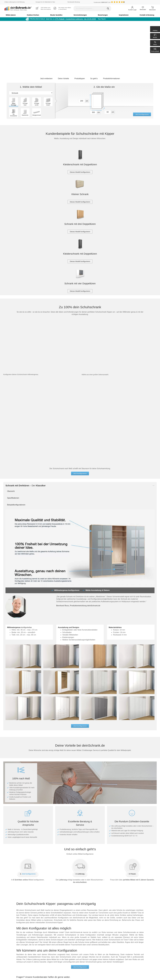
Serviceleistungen (80, 15)
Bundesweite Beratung (74, 2)
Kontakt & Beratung (147, 15)
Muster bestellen (56, 15)
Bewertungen (103, 15)
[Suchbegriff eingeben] (92, 8)
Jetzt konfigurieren (142, 114)
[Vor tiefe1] (108, 112)
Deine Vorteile (63, 79)
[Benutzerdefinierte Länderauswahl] (152, 2)
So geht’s (94, 79)
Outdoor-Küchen (33, 15)
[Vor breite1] (93, 112)
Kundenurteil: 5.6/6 (102, 2)
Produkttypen (80, 79)
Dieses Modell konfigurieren (80, 172)
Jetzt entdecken (46, 79)
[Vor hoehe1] (82, 101)
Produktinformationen (112, 79)
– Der (26, 486)
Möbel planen (11, 15)
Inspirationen (124, 15)
